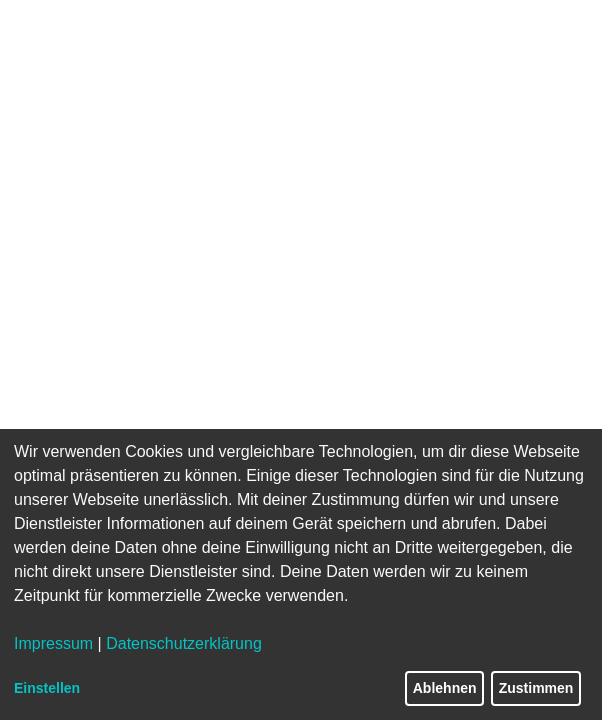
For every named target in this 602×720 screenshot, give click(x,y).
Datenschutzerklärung (184, 643)
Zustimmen (536, 688)
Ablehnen (445, 688)
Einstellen (47, 688)
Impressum (53, 643)
